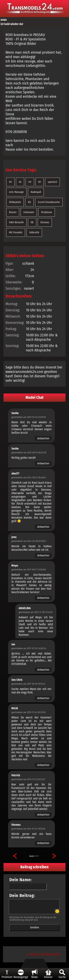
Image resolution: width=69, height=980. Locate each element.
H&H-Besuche (16, 222)
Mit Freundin (16, 232)
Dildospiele (15, 202)
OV (30, 182)
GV (10, 182)
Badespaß (36, 192)
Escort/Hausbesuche (49, 202)
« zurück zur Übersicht (43, 954)
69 (40, 182)
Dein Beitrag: (22, 896)
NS (29, 202)
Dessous (45, 222)
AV (20, 182)
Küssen (13, 212)
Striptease (47, 212)
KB (32, 222)
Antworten (43, 438)
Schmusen (29, 212)
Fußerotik (34, 232)
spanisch (52, 182)
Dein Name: (21, 880)
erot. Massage (16, 192)
